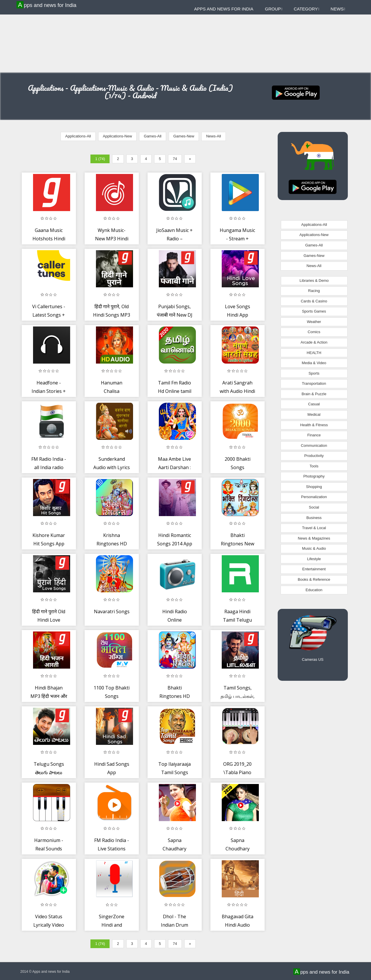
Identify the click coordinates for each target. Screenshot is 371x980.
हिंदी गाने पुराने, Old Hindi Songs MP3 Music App (112, 315)
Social (314, 507)
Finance (314, 435)
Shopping (314, 487)
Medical (314, 414)
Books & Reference (314, 579)
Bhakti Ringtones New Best (238, 544)
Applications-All (78, 136)
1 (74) (100, 159)
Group (274, 9)
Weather (314, 322)
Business (314, 518)
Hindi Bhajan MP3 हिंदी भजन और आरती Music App (49, 696)
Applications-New (117, 136)
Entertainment (314, 569)
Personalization (314, 497)
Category (306, 9)
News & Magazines (314, 538)
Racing (314, 291)
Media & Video (314, 363)
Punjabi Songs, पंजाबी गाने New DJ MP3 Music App (175, 315)
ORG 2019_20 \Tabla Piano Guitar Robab (237, 773)
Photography (314, 476)
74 (175, 159)
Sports (314, 373)
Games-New (184, 136)
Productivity (314, 456)
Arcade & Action (314, 342)
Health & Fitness (314, 425)
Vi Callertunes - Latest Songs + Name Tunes (49, 315)
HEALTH (314, 353)
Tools (314, 466)
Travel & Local (314, 528)
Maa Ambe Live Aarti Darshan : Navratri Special (175, 468)
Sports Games (314, 311)
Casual (314, 404)
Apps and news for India (47, 5)
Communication (314, 445)
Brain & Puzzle (314, 394)
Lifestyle (314, 559)
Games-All (153, 136)
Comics (314, 332)
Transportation (314, 383)
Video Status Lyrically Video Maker (49, 925)
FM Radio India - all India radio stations (49, 468)
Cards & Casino (314, 301)
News (338, 9)
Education (314, 590)
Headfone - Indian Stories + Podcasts (49, 391)
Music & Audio (314, 548)
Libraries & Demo (314, 281)
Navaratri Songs (112, 611)
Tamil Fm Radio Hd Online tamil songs (175, 391)
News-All (213, 136)
